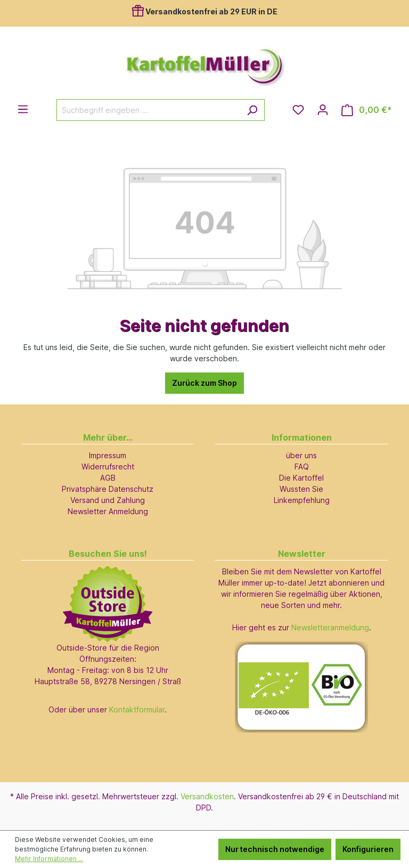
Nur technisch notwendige (275, 849)
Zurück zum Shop (204, 383)
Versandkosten (207, 796)
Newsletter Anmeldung (108, 511)
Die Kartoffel (301, 478)
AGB (108, 478)
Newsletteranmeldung (330, 627)
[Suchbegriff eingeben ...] (148, 110)
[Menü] (23, 109)
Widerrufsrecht (108, 467)
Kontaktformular (137, 709)
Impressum (108, 455)
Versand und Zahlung (108, 500)
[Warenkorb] (367, 110)
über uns (301, 455)
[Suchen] (252, 110)
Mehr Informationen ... (49, 859)
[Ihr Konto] (323, 110)
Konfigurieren (368, 849)
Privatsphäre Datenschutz (108, 489)
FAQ (302, 467)
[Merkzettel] (298, 110)
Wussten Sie (301, 489)
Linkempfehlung (302, 500)
